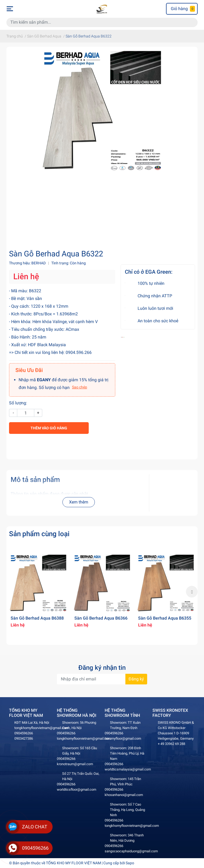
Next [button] (192, 592)
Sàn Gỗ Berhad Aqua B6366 (101, 618)
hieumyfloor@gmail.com (123, 738)
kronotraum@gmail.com (75, 764)
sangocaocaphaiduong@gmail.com (131, 851)
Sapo (130, 863)
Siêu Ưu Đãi (29, 370)
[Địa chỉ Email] (102, 679)
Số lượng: (18, 403)
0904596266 (24, 733)
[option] (38, 592)
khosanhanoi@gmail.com (124, 795)
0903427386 (24, 738)
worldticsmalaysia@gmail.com (128, 769)
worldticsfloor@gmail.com (76, 789)
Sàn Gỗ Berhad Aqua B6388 (37, 618)
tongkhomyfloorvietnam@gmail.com (41, 728)
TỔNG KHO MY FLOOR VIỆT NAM (73, 863)
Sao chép (80, 387)
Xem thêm (79, 502)
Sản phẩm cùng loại (39, 534)
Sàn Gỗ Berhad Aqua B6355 (165, 618)
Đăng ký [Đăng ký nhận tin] (136, 679)
